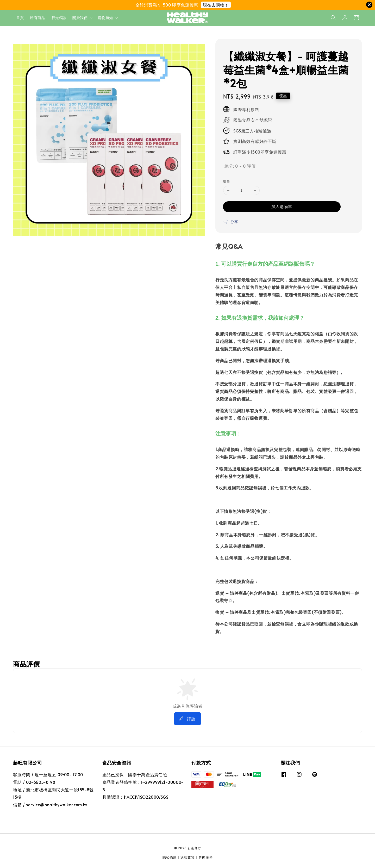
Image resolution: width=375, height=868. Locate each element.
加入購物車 (282, 206)
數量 (227, 181)
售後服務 (206, 857)
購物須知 (105, 18)
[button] (333, 18)
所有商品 (37, 18)
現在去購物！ (216, 5)
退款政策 (188, 857)
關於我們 (80, 18)
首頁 (20, 18)
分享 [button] (231, 222)
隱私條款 (170, 857)
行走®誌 (59, 18)
